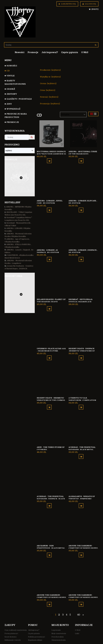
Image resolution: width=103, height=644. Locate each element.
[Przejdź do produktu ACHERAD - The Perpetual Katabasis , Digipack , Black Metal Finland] (52, 469)
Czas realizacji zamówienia (16, 617)
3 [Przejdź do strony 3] (63, 602)
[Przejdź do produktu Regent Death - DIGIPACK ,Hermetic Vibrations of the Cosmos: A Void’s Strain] (83, 325)
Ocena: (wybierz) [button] (48, 83)
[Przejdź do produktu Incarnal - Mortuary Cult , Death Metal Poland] (20, 181)
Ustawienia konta (59, 627)
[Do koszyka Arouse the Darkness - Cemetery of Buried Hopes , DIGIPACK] (81, 543)
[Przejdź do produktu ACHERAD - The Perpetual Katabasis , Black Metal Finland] (83, 421)
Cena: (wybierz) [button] (48, 90)
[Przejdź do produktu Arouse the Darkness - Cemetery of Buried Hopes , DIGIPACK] (83, 517)
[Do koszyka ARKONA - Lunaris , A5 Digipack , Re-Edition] (49, 255)
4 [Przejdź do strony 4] (67, 602)
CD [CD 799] (8, 71)
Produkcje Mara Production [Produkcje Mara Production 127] (16, 116)
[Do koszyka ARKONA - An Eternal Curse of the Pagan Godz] (81, 159)
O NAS (78, 617)
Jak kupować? (34, 617)
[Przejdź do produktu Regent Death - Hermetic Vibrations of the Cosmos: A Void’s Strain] (52, 373)
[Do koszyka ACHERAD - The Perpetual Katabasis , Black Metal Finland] (81, 447)
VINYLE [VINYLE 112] (11, 76)
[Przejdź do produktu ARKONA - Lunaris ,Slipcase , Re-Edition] (83, 182)
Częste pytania (34, 620)
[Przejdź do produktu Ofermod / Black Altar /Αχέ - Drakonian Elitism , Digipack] (52, 325)
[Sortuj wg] (73, 115)
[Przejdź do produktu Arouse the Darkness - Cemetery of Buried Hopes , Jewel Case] (52, 565)
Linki (77, 620)
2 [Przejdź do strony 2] (59, 602)
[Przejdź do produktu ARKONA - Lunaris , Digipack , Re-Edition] (83, 230)
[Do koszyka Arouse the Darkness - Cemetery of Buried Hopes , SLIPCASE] (81, 591)
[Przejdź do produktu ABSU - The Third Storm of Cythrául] (52, 421)
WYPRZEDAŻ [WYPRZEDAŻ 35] (13, 109)
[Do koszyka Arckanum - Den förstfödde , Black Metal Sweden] (49, 543)
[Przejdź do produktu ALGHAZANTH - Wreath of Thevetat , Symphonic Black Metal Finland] (83, 469)
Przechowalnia (58, 624)
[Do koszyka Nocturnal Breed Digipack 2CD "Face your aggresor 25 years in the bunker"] (49, 159)
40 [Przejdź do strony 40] (79, 602)
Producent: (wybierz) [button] (50, 70)
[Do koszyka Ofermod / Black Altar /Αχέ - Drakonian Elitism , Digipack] (49, 351)
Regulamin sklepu (35, 627)
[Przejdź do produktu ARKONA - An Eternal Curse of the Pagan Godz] (83, 134)
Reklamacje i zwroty (13, 627)
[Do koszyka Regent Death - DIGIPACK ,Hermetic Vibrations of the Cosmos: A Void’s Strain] (81, 351)
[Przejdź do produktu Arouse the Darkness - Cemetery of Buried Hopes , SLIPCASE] (83, 565)
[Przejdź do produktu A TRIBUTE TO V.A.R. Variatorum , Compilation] (83, 373)
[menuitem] (20, 52)
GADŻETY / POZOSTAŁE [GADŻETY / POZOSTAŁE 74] (19, 99)
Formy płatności (11, 620)
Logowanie (56, 617)
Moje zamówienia (59, 620)
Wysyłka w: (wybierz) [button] (50, 77)
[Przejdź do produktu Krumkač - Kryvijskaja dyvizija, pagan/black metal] (83, 278)
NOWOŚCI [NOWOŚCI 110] (12, 66)
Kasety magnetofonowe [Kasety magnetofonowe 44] (15, 82)
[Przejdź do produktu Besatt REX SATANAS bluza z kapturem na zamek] (20, 299)
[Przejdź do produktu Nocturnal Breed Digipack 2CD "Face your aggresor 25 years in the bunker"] (52, 134)
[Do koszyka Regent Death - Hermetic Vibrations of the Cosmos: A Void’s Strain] (49, 399)
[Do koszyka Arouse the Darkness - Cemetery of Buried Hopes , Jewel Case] (49, 591)
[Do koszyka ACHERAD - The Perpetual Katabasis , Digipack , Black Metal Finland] (49, 495)
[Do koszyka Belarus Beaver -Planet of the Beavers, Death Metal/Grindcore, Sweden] (49, 303)
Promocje (13, 122)
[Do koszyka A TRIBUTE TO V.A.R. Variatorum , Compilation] (81, 399)
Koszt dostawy (11, 624)
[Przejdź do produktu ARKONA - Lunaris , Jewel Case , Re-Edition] (52, 182)
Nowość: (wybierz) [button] (49, 97)
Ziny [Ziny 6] (9, 104)
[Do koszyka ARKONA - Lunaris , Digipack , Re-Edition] (81, 255)
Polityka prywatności (36, 624)
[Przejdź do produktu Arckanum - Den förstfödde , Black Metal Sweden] (52, 517)
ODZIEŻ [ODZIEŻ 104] (11, 89)
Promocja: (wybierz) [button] (50, 104)
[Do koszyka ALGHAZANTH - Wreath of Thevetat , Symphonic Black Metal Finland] (81, 495)
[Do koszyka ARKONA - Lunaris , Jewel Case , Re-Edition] (49, 207)
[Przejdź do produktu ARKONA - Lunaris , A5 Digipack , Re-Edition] (52, 230)
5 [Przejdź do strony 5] (70, 602)
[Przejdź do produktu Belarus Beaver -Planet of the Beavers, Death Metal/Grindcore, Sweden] (52, 278)
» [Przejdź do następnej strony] (83, 602)
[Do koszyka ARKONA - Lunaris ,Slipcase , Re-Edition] (81, 207)
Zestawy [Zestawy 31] (12, 94)
